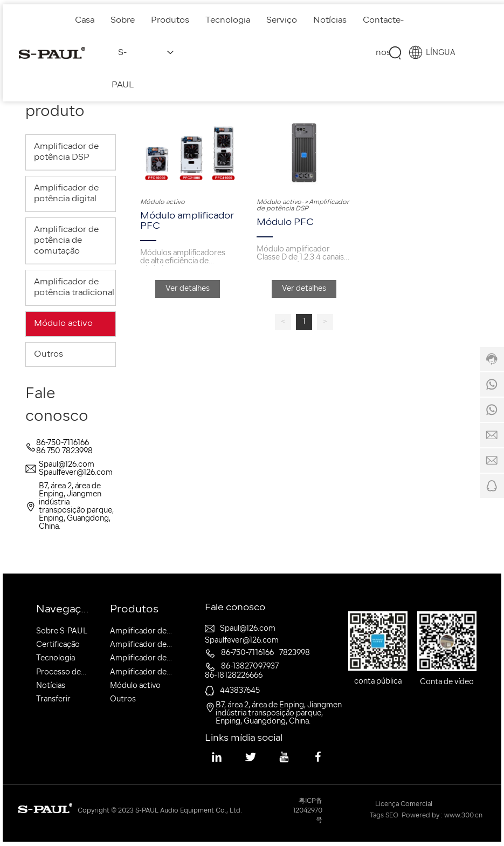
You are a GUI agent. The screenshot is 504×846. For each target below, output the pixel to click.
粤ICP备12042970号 (308, 811)
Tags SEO (384, 816)
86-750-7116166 (63, 443)
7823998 (295, 653)
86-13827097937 (250, 667)
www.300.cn (463, 816)
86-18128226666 (234, 676)
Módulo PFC (285, 223)
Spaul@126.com (67, 465)
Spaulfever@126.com (76, 473)
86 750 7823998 (64, 451)
